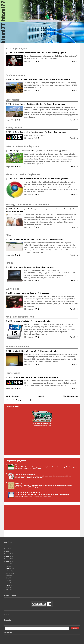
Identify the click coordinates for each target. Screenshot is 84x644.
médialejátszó (31, 293)
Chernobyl (18, 79)
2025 (8, 549)
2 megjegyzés (46, 293)
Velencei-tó (41, 151)
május (8, 583)
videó (41, 79)
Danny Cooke (28, 79)
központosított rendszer (32, 239)
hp (25, 267)
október (8, 571)
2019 (8, 551)
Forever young (13, 373)
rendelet (26, 104)
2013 (8, 590)
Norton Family (41, 209)
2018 (8, 554)
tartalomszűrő (66, 209)
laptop (29, 267)
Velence (33, 151)
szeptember (9, 573)
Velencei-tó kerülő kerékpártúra (22, 146)
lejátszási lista (35, 53)
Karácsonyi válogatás (17, 48)
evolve (23, 293)
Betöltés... (7, 615)
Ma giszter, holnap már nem (20, 317)
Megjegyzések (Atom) (23, 400)
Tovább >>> (74, 61)
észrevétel (19, 104)
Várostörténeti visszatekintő (42, 424)
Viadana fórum (20, 465)
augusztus (9, 576)
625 (17, 267)
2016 (8, 559)
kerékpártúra (25, 151)
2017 (8, 556)
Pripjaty (36, 79)
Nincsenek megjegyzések (57, 53)
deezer (18, 53)
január (8, 588)
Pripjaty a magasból (16, 75)
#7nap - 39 (19, 483)
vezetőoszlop (38, 104)
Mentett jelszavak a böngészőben (23, 174)
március (8, 585)
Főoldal (41, 396)
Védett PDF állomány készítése (25, 474)
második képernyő (21, 351)
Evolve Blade (12, 289)
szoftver (57, 209)
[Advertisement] (17, 517)
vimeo (46, 79)
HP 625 (10, 263)
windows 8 (32, 351)
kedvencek (24, 132)
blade (18, 293)
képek (18, 151)
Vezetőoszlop (13, 100)
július (7, 578)
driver (21, 267)
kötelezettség (30, 209)
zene (42, 53)
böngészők (20, 179)
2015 (8, 561)
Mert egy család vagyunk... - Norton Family (28, 205)
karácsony (25, 53)
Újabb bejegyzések (13, 396)
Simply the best (14, 128)
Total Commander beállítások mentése (28, 492)
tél (31, 104)
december (9, 566)
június (8, 580)
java (17, 239)
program (50, 209)
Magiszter (26, 321)
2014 (8, 563)
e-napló (19, 321)
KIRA (8, 235)
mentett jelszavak (40, 179)
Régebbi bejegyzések (70, 396)
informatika (28, 179)
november (9, 568)
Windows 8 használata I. (18, 347)
